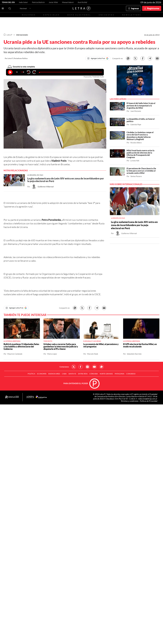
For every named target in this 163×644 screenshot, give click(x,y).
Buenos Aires (54, 374)
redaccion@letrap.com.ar (148, 399)
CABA (64, 374)
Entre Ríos (83, 374)
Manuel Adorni (68, 2)
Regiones (29, 15)
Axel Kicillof (82, 2)
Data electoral (79, 15)
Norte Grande (106, 374)
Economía (42, 374)
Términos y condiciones (130, 401)
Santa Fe (72, 374)
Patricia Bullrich (38, 2)
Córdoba (94, 374)
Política (31, 374)
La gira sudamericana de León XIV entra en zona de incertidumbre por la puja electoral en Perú (134, 225)
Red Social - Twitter (74, 367)
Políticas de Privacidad (149, 401)
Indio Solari (23, 2)
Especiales (51, 15)
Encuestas (107, 15)
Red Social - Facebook (81, 367)
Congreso (131, 374)
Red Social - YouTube (94, 367)
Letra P (9, 35)
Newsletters (132, 15)
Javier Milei (53, 2)
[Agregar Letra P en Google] (98, 58)
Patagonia (120, 374)
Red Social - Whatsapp (101, 367)
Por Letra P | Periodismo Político (16, 58)
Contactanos (64, 367)
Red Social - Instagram (88, 367)
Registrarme (153, 8)
